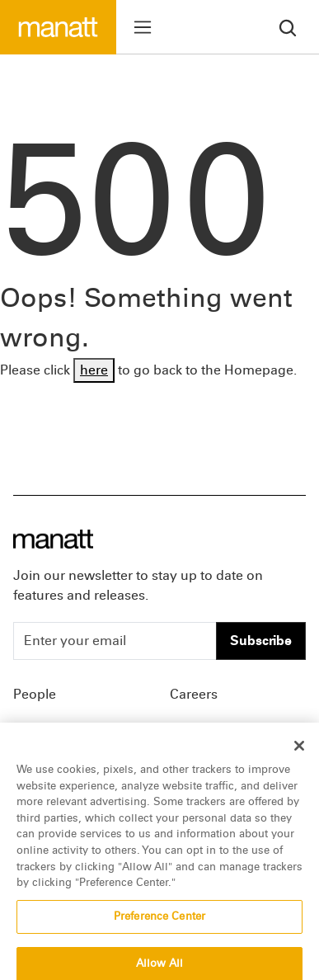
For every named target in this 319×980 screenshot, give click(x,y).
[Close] (299, 757)
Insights (38, 730)
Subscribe (261, 641)
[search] (288, 27)
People (35, 694)
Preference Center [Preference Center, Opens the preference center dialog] (159, 927)
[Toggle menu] (143, 27)
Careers (194, 694)
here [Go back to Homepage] (94, 370)
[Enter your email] (115, 641)
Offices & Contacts (227, 730)
